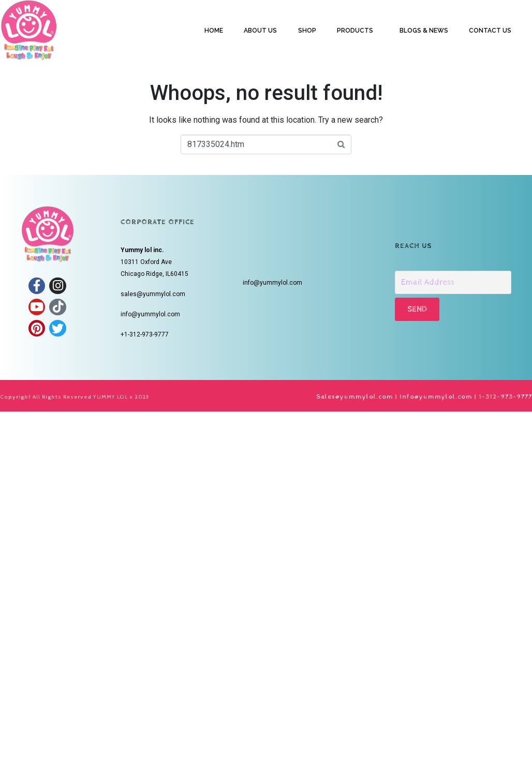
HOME (214, 31)
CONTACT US (490, 31)
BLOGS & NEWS (424, 31)
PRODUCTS (355, 31)
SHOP (307, 31)
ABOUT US (260, 31)
